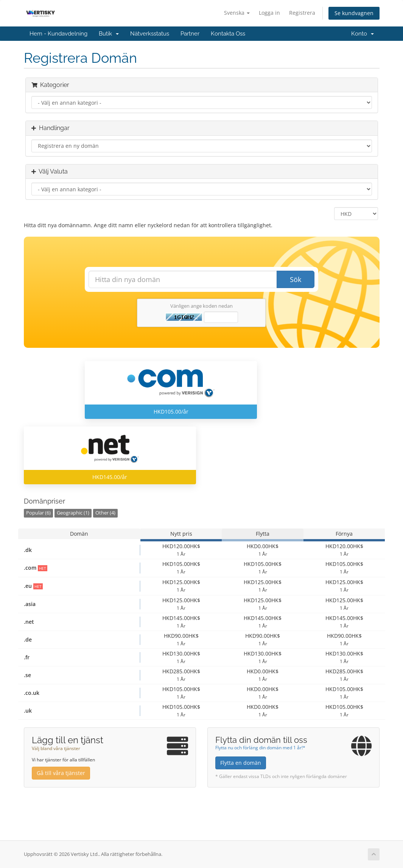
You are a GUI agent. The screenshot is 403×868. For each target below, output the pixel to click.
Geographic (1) (73, 513)
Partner (190, 34)
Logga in (269, 13)
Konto (363, 34)
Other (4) (105, 513)
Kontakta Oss (228, 34)
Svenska (237, 13)
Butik (109, 34)
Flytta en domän (241, 763)
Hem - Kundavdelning (58, 34)
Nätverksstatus (150, 34)
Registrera (302, 13)
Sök (296, 279)
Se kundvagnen (354, 13)
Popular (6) (38, 513)
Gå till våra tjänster (61, 773)
